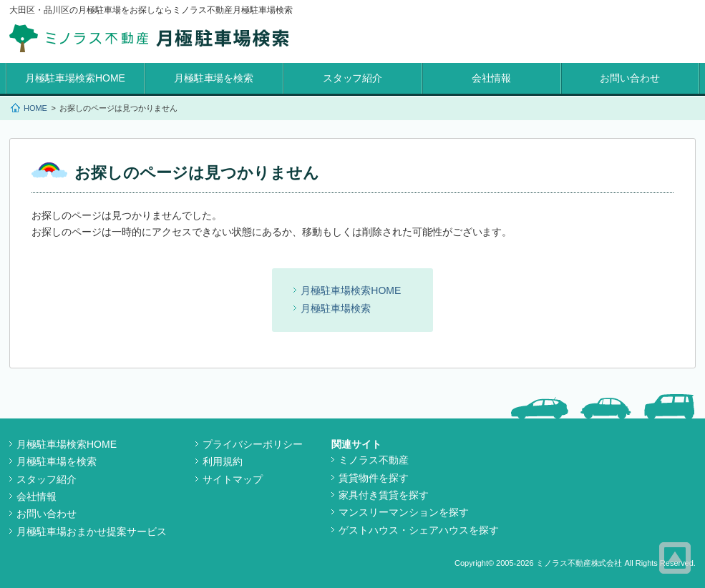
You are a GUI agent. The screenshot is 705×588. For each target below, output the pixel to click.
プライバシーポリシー (253, 444)
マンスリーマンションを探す (404, 512)
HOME (35, 108)
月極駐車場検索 (336, 308)
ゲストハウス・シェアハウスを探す (419, 530)
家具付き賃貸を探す (384, 495)
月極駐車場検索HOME (75, 78)
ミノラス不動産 (374, 460)
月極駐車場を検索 (214, 78)
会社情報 (492, 78)
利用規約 (223, 461)
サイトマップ (233, 479)
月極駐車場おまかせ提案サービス (92, 531)
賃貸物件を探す (374, 478)
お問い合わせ (630, 78)
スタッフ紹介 (353, 78)
